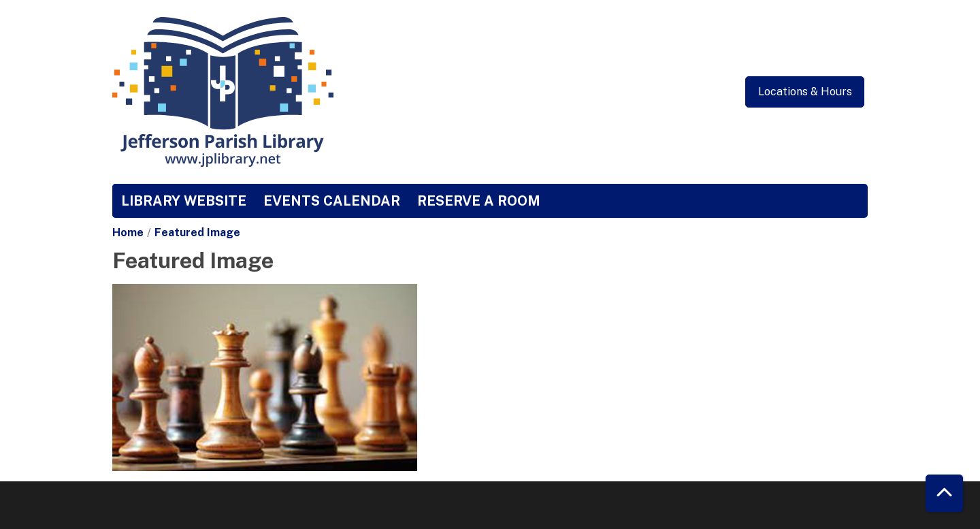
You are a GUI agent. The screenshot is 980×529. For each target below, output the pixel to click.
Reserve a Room (479, 201)
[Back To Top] (944, 493)
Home (128, 233)
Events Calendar (332, 201)
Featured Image (197, 233)
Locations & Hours (805, 92)
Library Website (184, 201)
